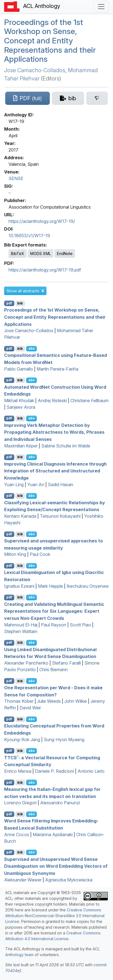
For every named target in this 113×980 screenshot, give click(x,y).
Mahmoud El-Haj (21, 625)
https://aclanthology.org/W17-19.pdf (45, 270)
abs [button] (31, 348)
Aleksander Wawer (23, 880)
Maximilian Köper (21, 446)
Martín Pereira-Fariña (57, 369)
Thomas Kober (19, 701)
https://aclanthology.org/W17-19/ (42, 221)
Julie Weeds (49, 701)
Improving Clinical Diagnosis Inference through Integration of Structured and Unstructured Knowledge (55, 471)
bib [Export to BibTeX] (20, 303)
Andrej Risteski (52, 401)
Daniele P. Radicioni (54, 771)
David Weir (30, 708)
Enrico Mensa (18, 771)
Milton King (15, 554)
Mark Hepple (50, 586)
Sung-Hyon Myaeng (64, 740)
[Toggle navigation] (101, 7)
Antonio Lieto (91, 771)
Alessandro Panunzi (60, 803)
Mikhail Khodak (19, 401)
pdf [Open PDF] (9, 303)
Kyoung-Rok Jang (22, 740)
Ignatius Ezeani (19, 586)
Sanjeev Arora (21, 407)
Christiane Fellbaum (89, 401)
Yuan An (36, 485)
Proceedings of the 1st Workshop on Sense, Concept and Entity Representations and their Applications (50, 41)
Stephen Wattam (21, 631)
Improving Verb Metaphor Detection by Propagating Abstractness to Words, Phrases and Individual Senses (54, 432)
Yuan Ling (14, 485)
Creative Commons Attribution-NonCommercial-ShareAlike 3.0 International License (55, 916)
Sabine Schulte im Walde (66, 446)
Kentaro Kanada (20, 516)
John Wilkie (76, 701)
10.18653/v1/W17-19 (29, 236)
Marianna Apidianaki (53, 835)
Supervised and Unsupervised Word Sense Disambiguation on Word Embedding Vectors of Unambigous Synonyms (56, 866)
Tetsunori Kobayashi (60, 516)
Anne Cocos (17, 835)
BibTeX (18, 254)
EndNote (65, 254)
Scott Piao (80, 625)
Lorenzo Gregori (20, 803)
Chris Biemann (53, 670)
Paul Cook (40, 554)
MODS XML (41, 254)
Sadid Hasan (60, 485)
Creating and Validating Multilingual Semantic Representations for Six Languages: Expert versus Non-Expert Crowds (54, 611)
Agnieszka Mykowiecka (69, 880)
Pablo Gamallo (19, 369)
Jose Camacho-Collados (35, 70)
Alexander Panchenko (26, 663)
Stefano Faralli (66, 663)
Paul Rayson (54, 625)
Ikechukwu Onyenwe (88, 586)
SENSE (16, 178)
